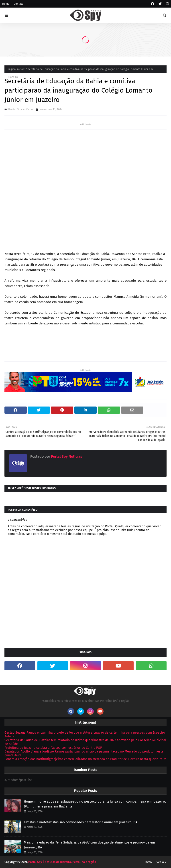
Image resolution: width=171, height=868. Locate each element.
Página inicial (16, 69)
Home (6, 4)
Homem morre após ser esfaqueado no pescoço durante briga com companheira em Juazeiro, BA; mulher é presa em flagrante (95, 804)
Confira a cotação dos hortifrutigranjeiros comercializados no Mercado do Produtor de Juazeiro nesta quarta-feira (85, 759)
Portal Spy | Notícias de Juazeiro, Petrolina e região (62, 862)
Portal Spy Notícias (21, 109)
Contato (19, 4)
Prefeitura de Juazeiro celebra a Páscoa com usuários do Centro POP (53, 748)
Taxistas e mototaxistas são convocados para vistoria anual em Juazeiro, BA (81, 822)
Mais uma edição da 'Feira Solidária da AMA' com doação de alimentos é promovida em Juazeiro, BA (89, 845)
